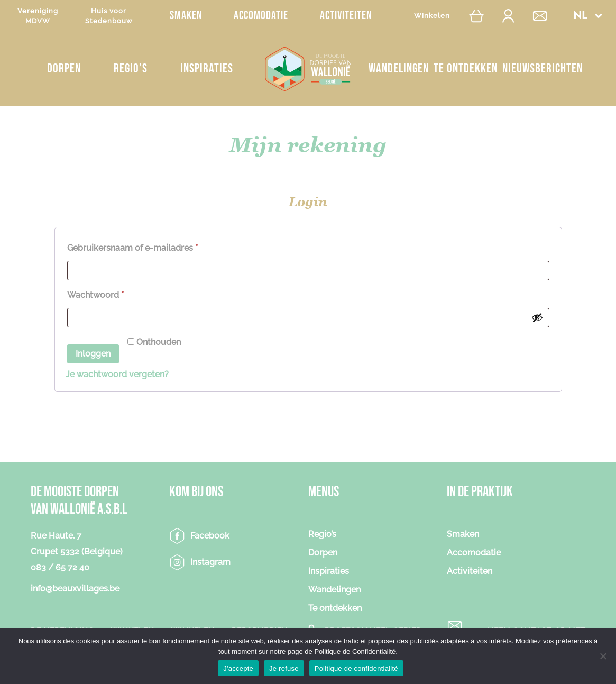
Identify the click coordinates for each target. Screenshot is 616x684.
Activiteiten (346, 16)
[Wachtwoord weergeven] (537, 317)
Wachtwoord (109, 293)
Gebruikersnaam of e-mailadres (146, 246)
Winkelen (432, 16)
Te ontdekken (466, 69)
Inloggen (93, 354)
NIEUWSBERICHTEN (543, 69)
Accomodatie (261, 16)
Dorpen (64, 69)
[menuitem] (587, 16)
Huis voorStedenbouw (109, 16)
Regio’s (131, 69)
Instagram (210, 562)
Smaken (186, 16)
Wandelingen (399, 69)
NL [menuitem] (580, 16)
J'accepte (238, 668)
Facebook (210, 536)
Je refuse (284, 668)
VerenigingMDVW (38, 16)
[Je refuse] (603, 656)
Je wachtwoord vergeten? (117, 374)
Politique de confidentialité (356, 668)
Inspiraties (207, 69)
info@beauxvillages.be (75, 589)
